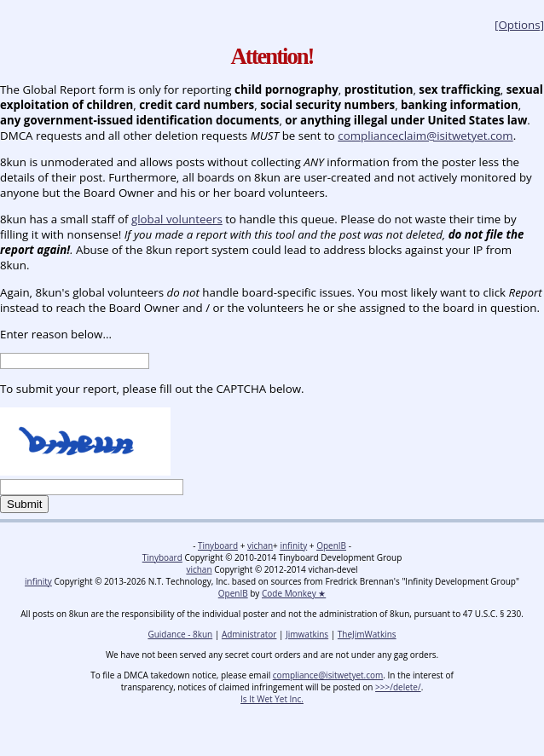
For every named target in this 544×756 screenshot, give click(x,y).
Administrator (249, 634)
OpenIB (331, 545)
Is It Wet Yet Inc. (272, 699)
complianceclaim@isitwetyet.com (425, 136)
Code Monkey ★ (294, 593)
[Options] (519, 25)
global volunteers (177, 219)
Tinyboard (218, 545)
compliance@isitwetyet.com (328, 675)
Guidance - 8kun (180, 634)
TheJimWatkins (367, 634)
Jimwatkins (307, 634)
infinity (293, 545)
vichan (260, 545)
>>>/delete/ (398, 687)
